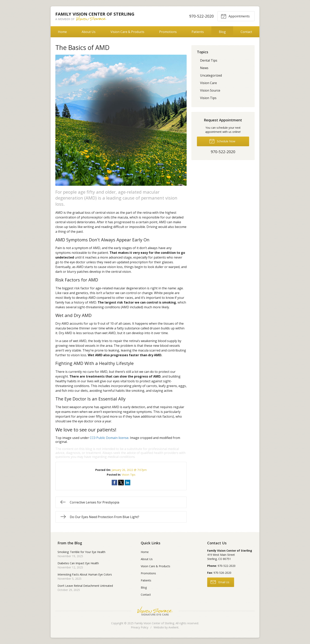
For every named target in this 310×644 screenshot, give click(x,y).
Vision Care (208, 83)
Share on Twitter (121, 483)
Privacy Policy (140, 627)
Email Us (220, 582)
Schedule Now (222, 141)
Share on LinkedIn (128, 483)
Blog (222, 32)
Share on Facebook (114, 483)
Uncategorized (211, 75)
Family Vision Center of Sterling (154, 623)
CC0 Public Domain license (109, 438)
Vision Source (210, 90)
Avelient (173, 627)
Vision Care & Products (127, 32)
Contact (246, 32)
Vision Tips (129, 475)
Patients (198, 32)
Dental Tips (209, 60)
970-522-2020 (201, 16)
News (204, 68)
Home (62, 32)
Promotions (168, 32)
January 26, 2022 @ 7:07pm (129, 470)
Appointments (235, 16)
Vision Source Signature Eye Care (155, 611)
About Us (89, 32)
